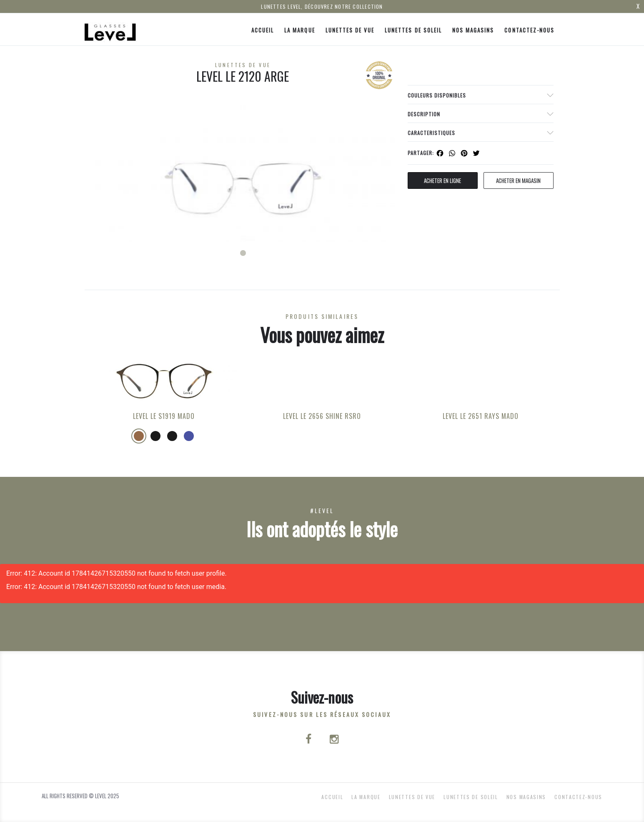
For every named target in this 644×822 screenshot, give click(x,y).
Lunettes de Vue (350, 30)
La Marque (299, 30)
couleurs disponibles (437, 95)
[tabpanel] (243, 173)
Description (424, 114)
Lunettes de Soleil (413, 30)
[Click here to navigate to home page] (111, 29)
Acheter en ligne (442, 180)
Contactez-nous (529, 30)
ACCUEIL (263, 30)
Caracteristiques (431, 133)
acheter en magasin (518, 180)
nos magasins (473, 30)
